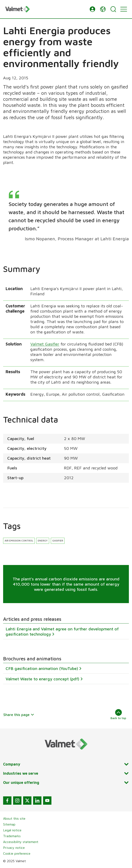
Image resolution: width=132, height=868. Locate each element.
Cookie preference (17, 853)
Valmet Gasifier (45, 344)
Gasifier (58, 541)
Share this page (19, 715)
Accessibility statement (21, 842)
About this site (14, 818)
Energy (43, 541)
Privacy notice (14, 848)
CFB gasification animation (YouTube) (42, 668)
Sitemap (9, 824)
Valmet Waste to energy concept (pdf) (42, 679)
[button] (92, 9)
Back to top (118, 714)
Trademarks (12, 836)
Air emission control (19, 541)
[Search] (113, 9)
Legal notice (12, 830)
